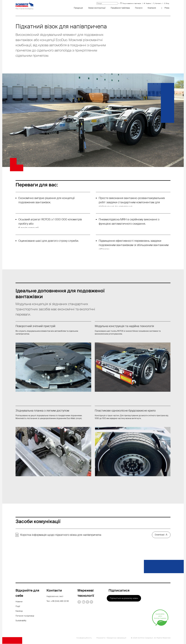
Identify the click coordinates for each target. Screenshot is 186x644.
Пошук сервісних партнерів (132, 3)
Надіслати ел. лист (55, 597)
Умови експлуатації (97, 8)
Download (159, 535)
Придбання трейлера (120, 8)
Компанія (152, 8)
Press (167, 8)
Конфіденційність (84, 638)
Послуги (139, 8)
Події (18, 607)
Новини (19, 602)
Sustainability (21, 621)
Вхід (168, 3)
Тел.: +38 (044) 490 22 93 (58, 601)
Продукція (78, 8)
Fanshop (19, 611)
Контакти (158, 3)
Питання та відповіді (25, 616)
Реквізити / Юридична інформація (111, 638)
